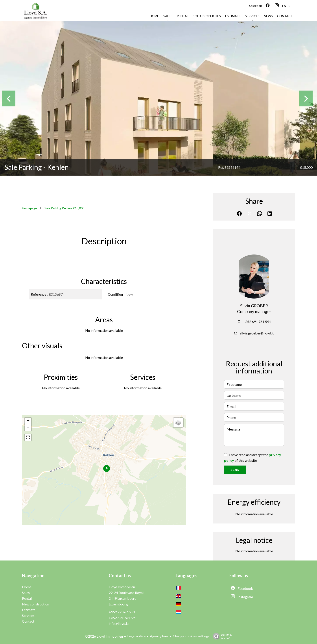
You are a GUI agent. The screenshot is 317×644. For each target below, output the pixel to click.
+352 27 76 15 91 (122, 612)
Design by (221, 636)
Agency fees (159, 636)
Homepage (29, 208)
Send (235, 470)
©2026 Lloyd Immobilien (104, 636)
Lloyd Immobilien (122, 587)
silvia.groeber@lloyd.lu (257, 333)
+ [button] (28, 421)
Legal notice (136, 636)
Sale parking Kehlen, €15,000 (64, 208)
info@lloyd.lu (119, 623)
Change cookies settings (191, 636)
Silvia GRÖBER (254, 306)
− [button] (28, 428)
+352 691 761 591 (257, 322)
